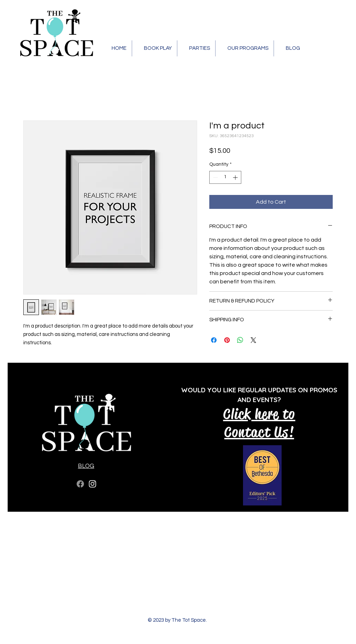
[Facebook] (80, 484)
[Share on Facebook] (214, 340)
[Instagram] (92, 484)
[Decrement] (215, 177)
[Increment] (236, 177)
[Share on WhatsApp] (240, 340)
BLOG (86, 466)
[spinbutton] (225, 177)
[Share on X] (253, 340)
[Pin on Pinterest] (227, 340)
